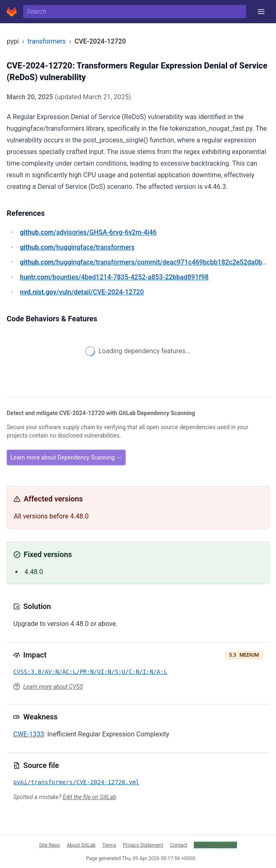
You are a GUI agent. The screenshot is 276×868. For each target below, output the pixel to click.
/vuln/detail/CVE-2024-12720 (82, 292)
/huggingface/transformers (77, 247)
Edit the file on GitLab (89, 797)
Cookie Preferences (215, 845)
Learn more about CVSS (53, 687)
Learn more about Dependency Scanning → (66, 457)
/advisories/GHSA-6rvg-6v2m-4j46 (88, 232)
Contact (178, 845)
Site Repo (50, 845)
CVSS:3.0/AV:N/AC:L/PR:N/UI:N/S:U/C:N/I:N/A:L (90, 672)
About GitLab (81, 845)
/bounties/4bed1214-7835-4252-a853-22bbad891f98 (114, 277)
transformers (46, 41)
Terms (109, 845)
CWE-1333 (29, 734)
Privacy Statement (143, 845)
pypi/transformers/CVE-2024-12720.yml (76, 782)
